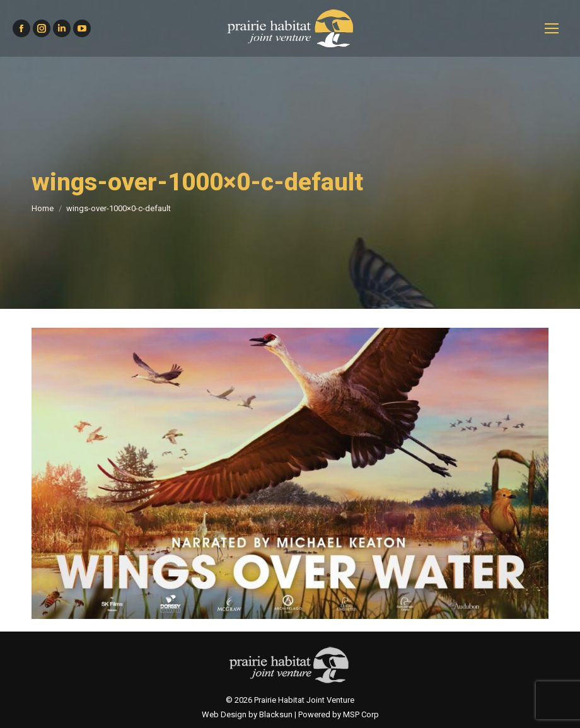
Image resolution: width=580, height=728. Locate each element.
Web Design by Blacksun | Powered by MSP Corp (290, 714)
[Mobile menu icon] (552, 28)
